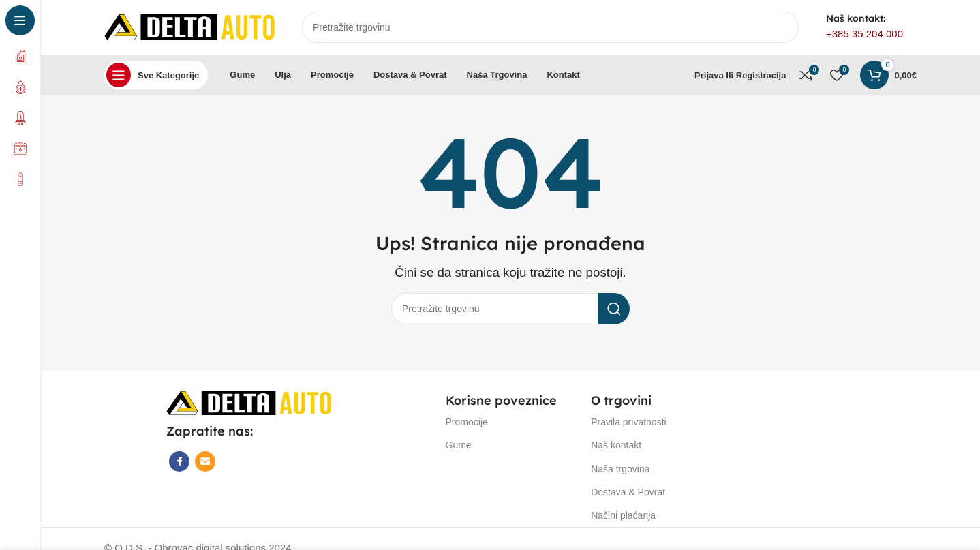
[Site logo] (189, 26)
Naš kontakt (616, 445)
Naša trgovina (620, 469)
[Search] (550, 27)
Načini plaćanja (623, 515)
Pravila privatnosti (629, 422)
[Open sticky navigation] (156, 75)
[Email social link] (205, 461)
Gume (459, 445)
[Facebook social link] (179, 461)
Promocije (467, 422)
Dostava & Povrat (628, 492)
